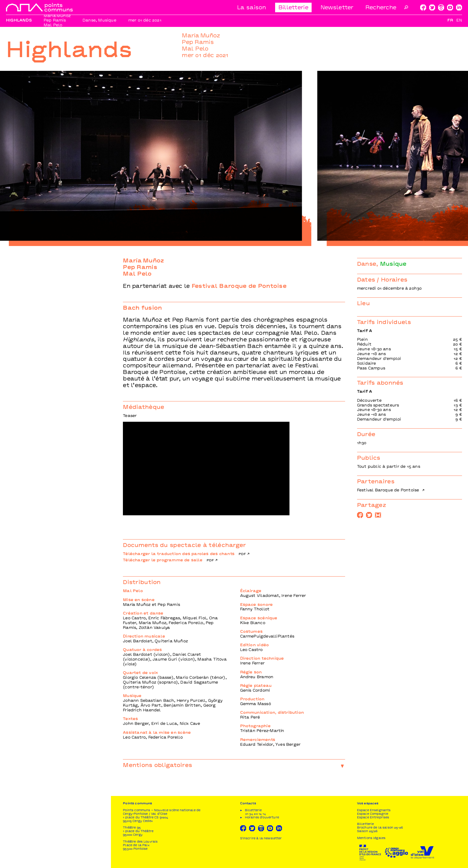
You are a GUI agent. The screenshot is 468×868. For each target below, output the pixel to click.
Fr (450, 21)
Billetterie (293, 8)
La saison (252, 8)
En (459, 21)
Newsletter (337, 8)
